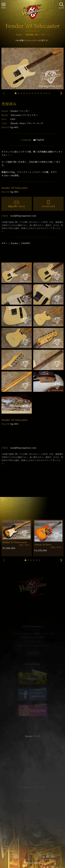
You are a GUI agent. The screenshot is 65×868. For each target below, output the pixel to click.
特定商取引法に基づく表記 (32, 787)
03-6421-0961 (48, 206)
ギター (5, 243)
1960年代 (26, 243)
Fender (20, 111)
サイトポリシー (32, 783)
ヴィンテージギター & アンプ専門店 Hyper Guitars (32, 859)
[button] (16, 93)
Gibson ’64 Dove (43, 544)
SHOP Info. (33, 653)
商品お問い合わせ (17, 206)
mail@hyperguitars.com (23, 216)
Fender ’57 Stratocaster (15, 542)
